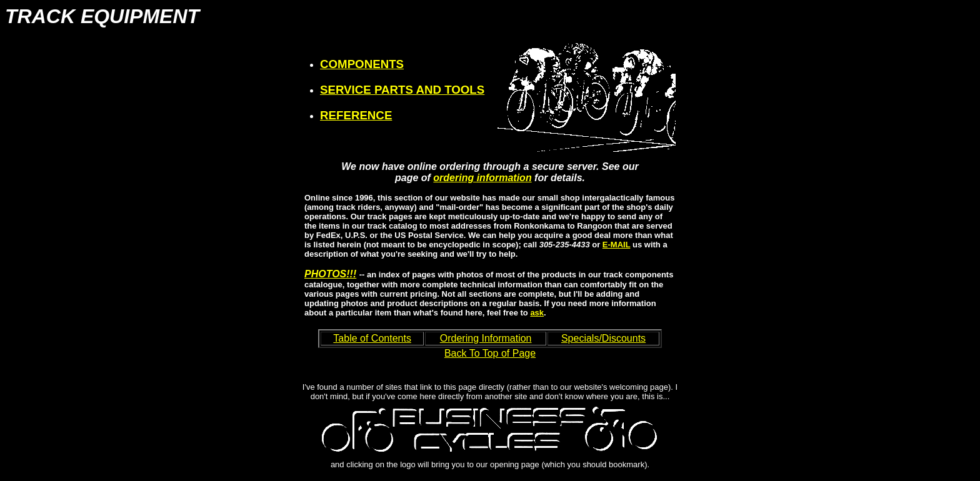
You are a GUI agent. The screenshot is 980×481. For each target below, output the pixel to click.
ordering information (482, 178)
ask (537, 313)
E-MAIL (617, 245)
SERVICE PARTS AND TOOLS (402, 90)
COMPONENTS (362, 64)
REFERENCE (356, 115)
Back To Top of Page (490, 353)
